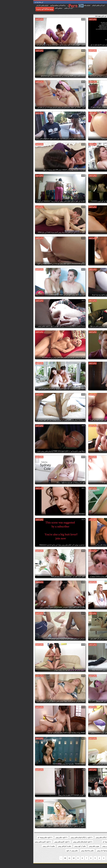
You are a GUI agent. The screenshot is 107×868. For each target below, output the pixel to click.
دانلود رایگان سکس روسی (71, 837)
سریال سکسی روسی (75, 846)
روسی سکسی (101, 846)
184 (97, 837)
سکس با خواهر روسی (31, 846)
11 (36, 858)
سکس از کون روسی (47, 846)
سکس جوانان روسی (69, 851)
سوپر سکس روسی (61, 846)
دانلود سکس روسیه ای (12, 837)
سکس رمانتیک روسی (54, 851)
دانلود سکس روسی (28, 837)
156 (103, 837)
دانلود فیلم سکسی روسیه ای (79, 842)
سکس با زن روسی (99, 851)
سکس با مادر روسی (85, 851)
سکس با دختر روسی (15, 846)
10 (40, 858)
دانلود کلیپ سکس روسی (29, 842)
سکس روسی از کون (39, 851)
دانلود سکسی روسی (98, 842)
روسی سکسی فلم (89, 846)
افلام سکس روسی (88, 837)
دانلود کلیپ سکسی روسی (10, 842)
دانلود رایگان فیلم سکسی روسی (48, 837)
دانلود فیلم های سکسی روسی (49, 842)
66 (32, 858)
